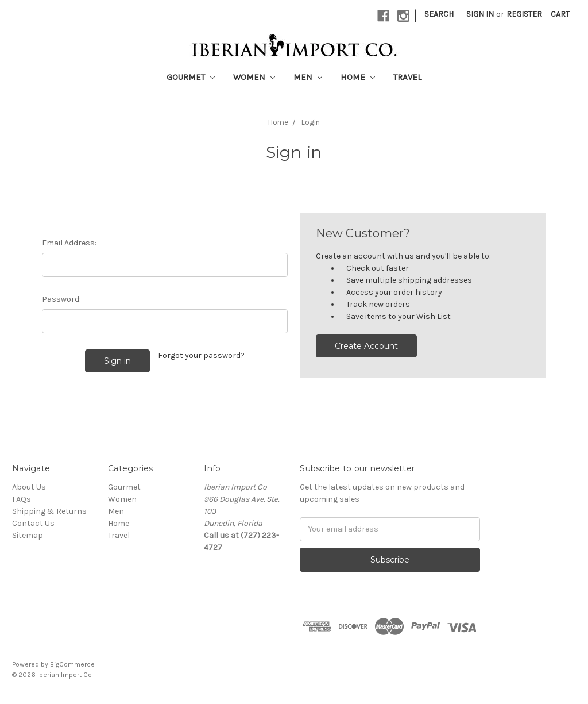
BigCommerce (72, 664)
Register (524, 14)
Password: (61, 299)
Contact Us (33, 523)
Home (358, 77)
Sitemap (28, 535)
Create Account (366, 346)
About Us (29, 487)
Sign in (480, 14)
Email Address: (69, 243)
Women (254, 77)
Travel (407, 77)
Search (439, 14)
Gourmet (191, 77)
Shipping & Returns (49, 511)
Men (308, 77)
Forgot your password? (201, 355)
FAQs (22, 499)
